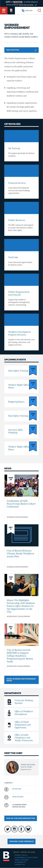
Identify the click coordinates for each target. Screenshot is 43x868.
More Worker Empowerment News (21, 680)
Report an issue (24, 852)
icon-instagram (14, 829)
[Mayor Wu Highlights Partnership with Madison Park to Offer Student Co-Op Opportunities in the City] (21, 597)
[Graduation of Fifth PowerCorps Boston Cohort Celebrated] (21, 498)
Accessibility (21, 862)
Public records (22, 860)
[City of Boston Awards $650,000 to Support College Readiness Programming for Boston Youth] (21, 647)
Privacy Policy (21, 855)
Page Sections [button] (21, 50)
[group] (21, 767)
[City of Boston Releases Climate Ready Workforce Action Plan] (21, 547)
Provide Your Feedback (22, 842)
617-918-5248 (17, 789)
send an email (18, 797)
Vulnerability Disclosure (26, 858)
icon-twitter (8, 829)
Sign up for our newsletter (21, 818)
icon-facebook (21, 829)
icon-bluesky (28, 829)
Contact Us (20, 865)
